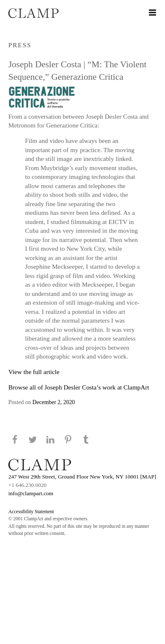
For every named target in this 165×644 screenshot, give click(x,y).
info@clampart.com (31, 493)
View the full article (34, 372)
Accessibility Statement (31, 512)
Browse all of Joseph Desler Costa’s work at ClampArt (79, 387)
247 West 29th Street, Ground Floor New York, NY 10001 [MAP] (82, 477)
